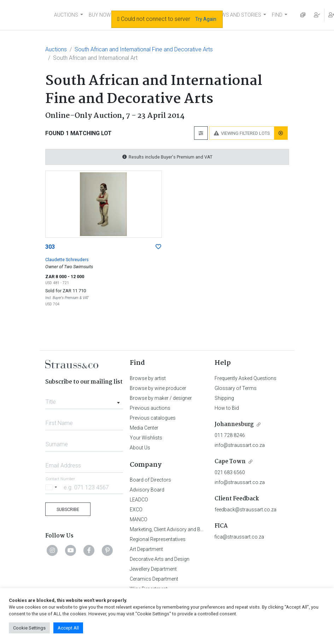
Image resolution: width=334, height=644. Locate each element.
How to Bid (227, 408)
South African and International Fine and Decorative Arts (144, 49)
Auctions (56, 49)
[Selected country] (52, 487)
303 (50, 247)
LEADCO (139, 500)
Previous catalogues (153, 418)
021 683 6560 (230, 472)
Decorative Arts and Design (160, 559)
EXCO (136, 510)
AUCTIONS (66, 15)
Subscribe (68, 509)
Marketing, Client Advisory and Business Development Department (202, 529)
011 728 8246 (230, 435)
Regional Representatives (158, 539)
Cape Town (230, 462)
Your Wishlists (146, 438)
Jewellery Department (153, 569)
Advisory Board (147, 490)
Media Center (144, 428)
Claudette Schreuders (67, 260)
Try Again (206, 19)
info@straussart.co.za (240, 445)
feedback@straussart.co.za (245, 510)
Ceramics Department (154, 579)
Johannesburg (234, 424)
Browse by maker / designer (161, 398)
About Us (140, 448)
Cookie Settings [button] (29, 628)
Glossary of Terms (236, 388)
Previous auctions (150, 408)
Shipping (224, 398)
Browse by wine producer (158, 388)
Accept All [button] (68, 628)
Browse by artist (148, 378)
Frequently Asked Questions (245, 378)
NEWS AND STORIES (238, 15)
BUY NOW (100, 15)
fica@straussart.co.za (239, 537)
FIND (277, 15)
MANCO (139, 519)
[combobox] (84, 400)
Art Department (146, 549)
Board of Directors (150, 480)
